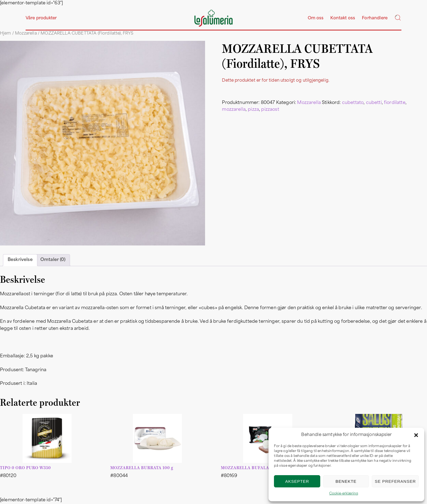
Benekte (346, 481)
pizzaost (270, 110)
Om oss (316, 18)
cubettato (353, 103)
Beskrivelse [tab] (20, 260)
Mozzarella (26, 34)
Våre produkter (41, 18)
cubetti (374, 103)
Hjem (6, 34)
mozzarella (234, 110)
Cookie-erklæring (344, 494)
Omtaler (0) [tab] (53, 260)
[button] (416, 435)
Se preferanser (395, 481)
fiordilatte (395, 103)
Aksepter (297, 481)
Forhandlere (375, 18)
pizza (253, 110)
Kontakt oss (343, 18)
